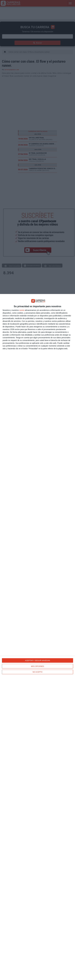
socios (22, 310)
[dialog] (37, 637)
